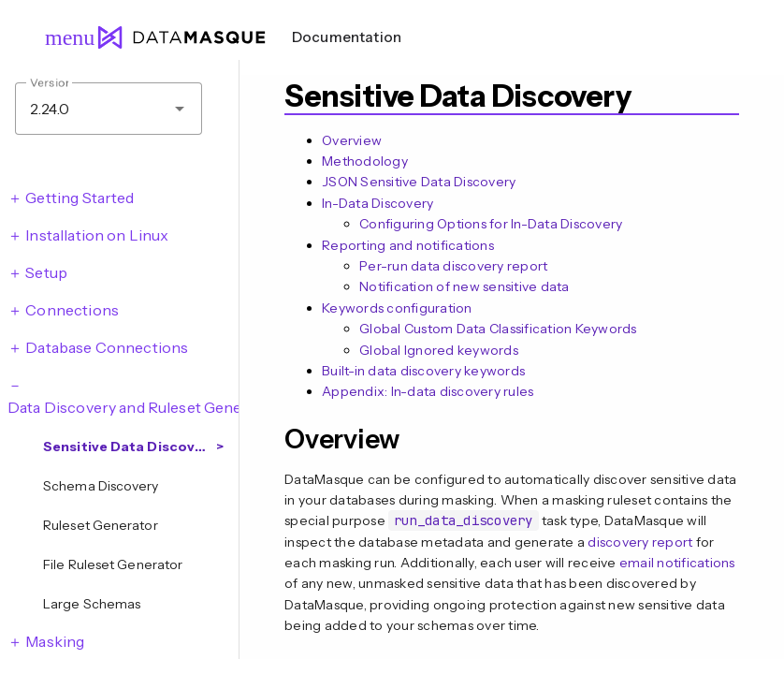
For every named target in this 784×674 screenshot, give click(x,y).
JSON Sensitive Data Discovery (419, 182)
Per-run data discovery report (453, 266)
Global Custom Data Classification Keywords (498, 329)
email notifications (677, 563)
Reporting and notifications (408, 245)
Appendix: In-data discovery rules (428, 391)
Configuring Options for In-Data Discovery (491, 224)
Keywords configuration (397, 308)
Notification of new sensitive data (465, 286)
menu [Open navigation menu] (62, 37)
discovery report (640, 542)
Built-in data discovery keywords (423, 371)
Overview (352, 140)
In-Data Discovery (377, 203)
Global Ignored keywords (439, 350)
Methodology (365, 161)
